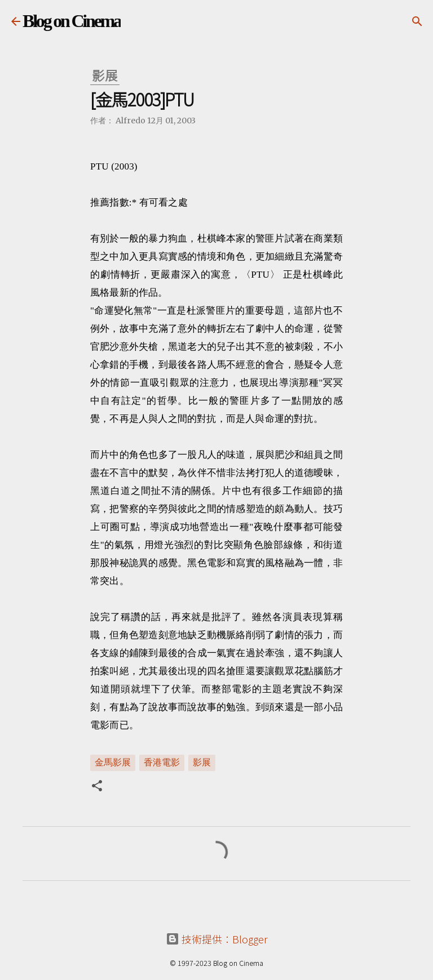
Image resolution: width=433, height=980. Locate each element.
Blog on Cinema (72, 21)
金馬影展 (113, 762)
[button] (97, 787)
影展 (202, 762)
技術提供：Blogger (217, 939)
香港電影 (162, 762)
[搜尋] (417, 21)
